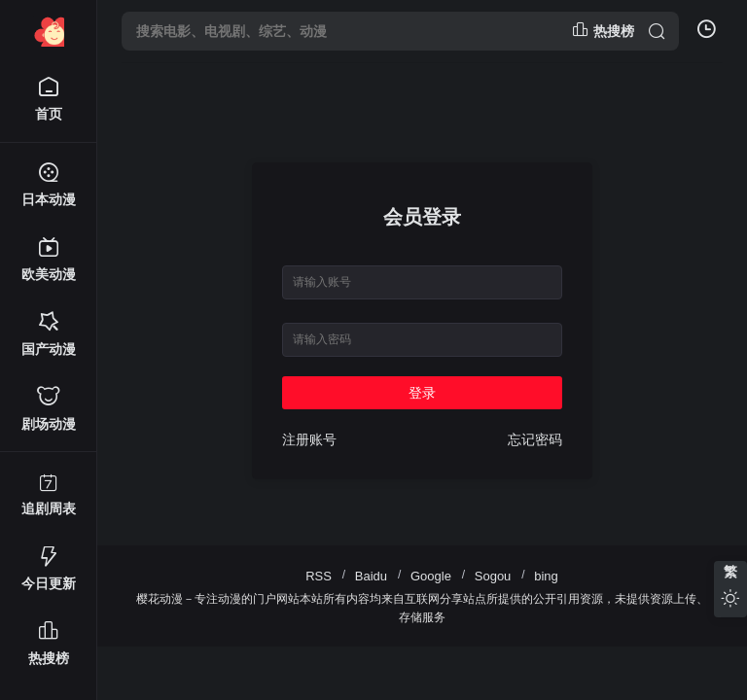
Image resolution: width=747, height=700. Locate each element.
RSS (319, 576)
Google (431, 576)
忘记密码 (535, 439)
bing (546, 576)
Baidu (371, 576)
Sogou (493, 576)
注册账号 (309, 439)
